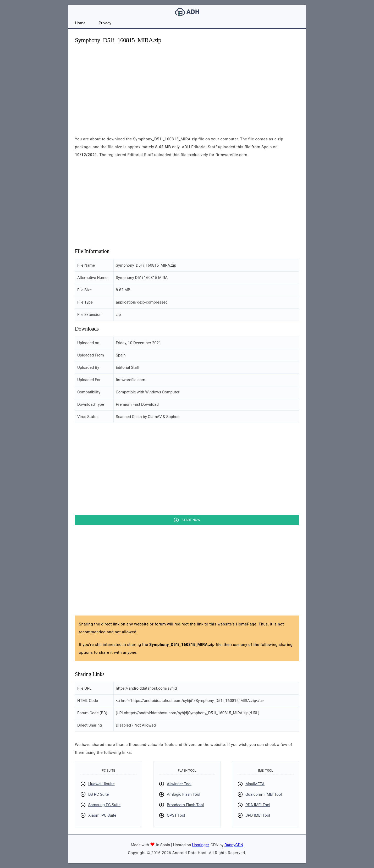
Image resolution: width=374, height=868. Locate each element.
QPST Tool (176, 815)
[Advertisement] (187, 85)
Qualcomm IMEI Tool (264, 794)
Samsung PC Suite (104, 805)
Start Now (191, 520)
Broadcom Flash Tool (185, 805)
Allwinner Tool (179, 784)
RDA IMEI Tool (258, 805)
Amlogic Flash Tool (183, 794)
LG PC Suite (98, 794)
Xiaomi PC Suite (102, 815)
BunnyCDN (234, 845)
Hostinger (200, 845)
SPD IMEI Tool (258, 815)
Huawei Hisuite (101, 784)
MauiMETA (255, 784)
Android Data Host (187, 12)
